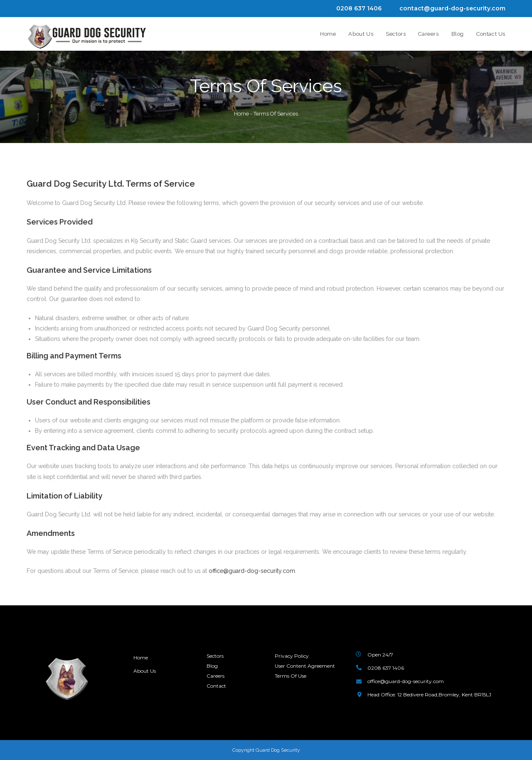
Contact (216, 685)
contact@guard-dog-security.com (452, 8)
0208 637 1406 (359, 8)
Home (241, 114)
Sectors (215, 656)
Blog (212, 665)
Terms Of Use (291, 675)
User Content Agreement (305, 665)
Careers (216, 675)
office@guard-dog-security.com (252, 571)
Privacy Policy (292, 656)
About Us (145, 671)
